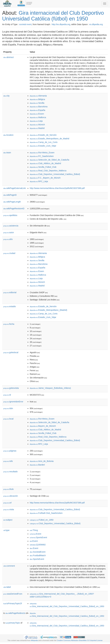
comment (9, 566)
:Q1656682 (38, 545)
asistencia (11, 226)
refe (8, 461)
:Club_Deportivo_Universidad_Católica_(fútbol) (55, 174)
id (7, 395)
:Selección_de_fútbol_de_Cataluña (50, 160)
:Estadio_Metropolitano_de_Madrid (50, 139)
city (6, 96)
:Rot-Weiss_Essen (42, 153)
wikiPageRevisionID (14, 209)
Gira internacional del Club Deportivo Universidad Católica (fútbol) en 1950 (53, 16)
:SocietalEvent (38, 552)
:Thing (34, 530)
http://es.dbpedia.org (61, 24)
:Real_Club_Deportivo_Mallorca (48, 171)
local (8, 419)
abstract (9, 57)
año (8, 239)
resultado (10, 472)
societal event (25, 24)
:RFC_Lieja (39, 181)
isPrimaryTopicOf (13, 603)
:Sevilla (37, 103)
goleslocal (11, 352)
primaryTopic (13, 623)
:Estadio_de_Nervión (43, 135)
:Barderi (37, 465)
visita (9, 509)
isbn (8, 408)
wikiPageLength (12, 202)
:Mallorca (38, 117)
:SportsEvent (38, 537)
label (7, 587)
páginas (10, 451)
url (7, 503)
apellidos (10, 215)
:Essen (37, 114)
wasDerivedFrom (13, 594)
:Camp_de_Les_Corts (44, 142)
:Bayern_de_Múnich (43, 426)
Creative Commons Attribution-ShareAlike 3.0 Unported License (80, 640)
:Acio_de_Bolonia (42, 461)
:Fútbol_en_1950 (42, 520)
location (8, 135)
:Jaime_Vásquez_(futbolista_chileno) (50, 388)
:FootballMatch (38, 555)
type (6, 530)
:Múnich (37, 125)
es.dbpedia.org (96, 24)
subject (8, 520)
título (8, 489)
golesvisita (11, 388)
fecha (9, 324)
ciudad (9, 253)
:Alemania (38, 96)
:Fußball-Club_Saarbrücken (46, 513)
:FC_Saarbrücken (42, 156)
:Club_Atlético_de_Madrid (45, 163)
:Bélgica (37, 99)
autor (9, 232)
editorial (10, 292)
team (7, 153)
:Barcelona (39, 107)
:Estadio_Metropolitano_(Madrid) (48, 310)
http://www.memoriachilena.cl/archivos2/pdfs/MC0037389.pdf (57, 188)
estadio (10, 306)
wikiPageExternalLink (15, 188)
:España (38, 110)
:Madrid (37, 128)
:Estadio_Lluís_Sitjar (43, 146)
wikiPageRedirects (15, 613)
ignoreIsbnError (13, 402)
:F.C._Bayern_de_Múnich (45, 178)
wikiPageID (10, 195)
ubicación (11, 496)
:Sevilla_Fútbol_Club (43, 167)
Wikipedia (34, 640)
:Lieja (36, 121)
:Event (36, 534)
